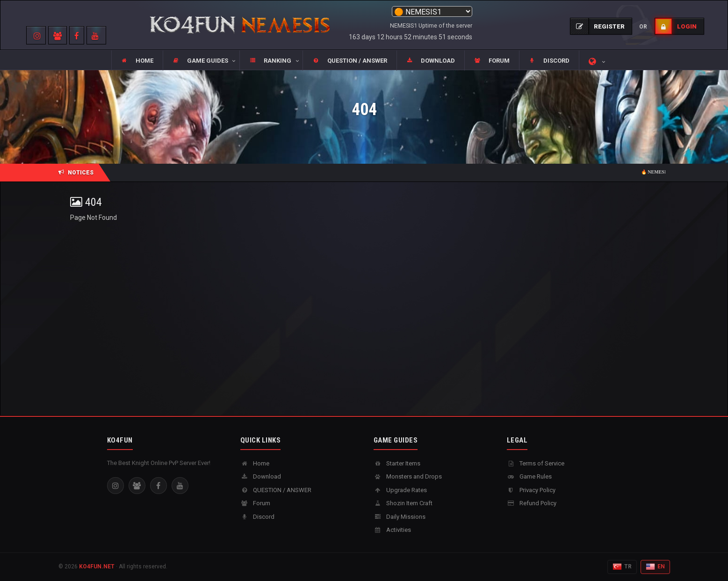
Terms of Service (536, 463)
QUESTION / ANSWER (276, 490)
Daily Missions (400, 517)
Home (255, 463)
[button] (201, 61)
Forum (255, 503)
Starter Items (397, 463)
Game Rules (529, 476)
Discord (257, 517)
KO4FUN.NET (97, 566)
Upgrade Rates (400, 490)
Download (261, 476)
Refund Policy (532, 503)
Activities (392, 530)
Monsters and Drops (408, 476)
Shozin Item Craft (403, 503)
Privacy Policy (531, 490)
